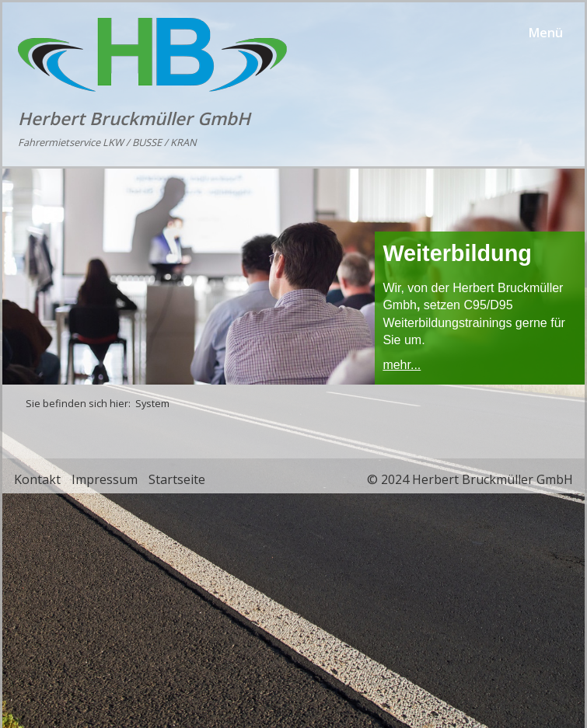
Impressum (105, 479)
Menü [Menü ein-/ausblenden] (546, 33)
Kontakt (37, 479)
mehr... (402, 365)
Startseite (177, 479)
